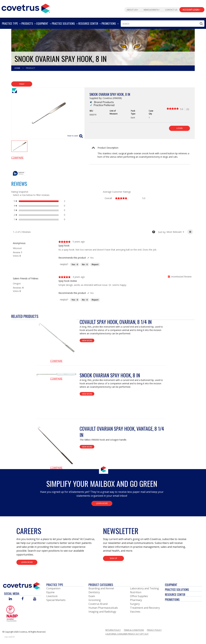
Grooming (95, 600)
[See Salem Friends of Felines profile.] (26, 278)
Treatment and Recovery (145, 608)
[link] (173, 109)
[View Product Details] (56, 339)
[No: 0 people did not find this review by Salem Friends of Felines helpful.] (85, 300)
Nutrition (136, 592)
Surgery (135, 604)
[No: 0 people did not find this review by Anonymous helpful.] (85, 265)
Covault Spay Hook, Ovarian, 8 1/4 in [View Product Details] (116, 322)
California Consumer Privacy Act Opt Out (127, 634)
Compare (17, 158)
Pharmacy (136, 600)
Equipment (171, 585)
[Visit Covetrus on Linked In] (10, 599)
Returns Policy (113, 630)
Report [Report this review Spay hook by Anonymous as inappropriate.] (95, 264)
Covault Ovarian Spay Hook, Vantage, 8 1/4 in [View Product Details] (122, 432)
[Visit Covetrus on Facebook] (23, 599)
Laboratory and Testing (144, 588)
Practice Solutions (177, 590)
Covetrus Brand (98, 604)
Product (30, 68)
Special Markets (56, 600)
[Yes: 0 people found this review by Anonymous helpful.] (75, 265)
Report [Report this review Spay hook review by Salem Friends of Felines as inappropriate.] (95, 300)
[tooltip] (19, 174)
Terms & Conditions (134, 630)
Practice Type (55, 585)
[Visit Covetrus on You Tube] (35, 599)
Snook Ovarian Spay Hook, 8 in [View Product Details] (110, 375)
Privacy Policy (154, 630)
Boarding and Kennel (101, 588)
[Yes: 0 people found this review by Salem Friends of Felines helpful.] (75, 300)
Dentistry (94, 592)
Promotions (172, 600)
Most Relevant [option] (174, 232)
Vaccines (135, 612)
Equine (50, 592)
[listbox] (174, 232)
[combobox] (163, 24)
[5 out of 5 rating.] (182, 109)
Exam (92, 596)
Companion (53, 588)
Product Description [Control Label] (108, 148)
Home (18, 68)
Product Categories (101, 585)
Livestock (52, 596)
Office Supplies (139, 596)
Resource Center (175, 595)
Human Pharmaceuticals (103, 608)
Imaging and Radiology (102, 612)
